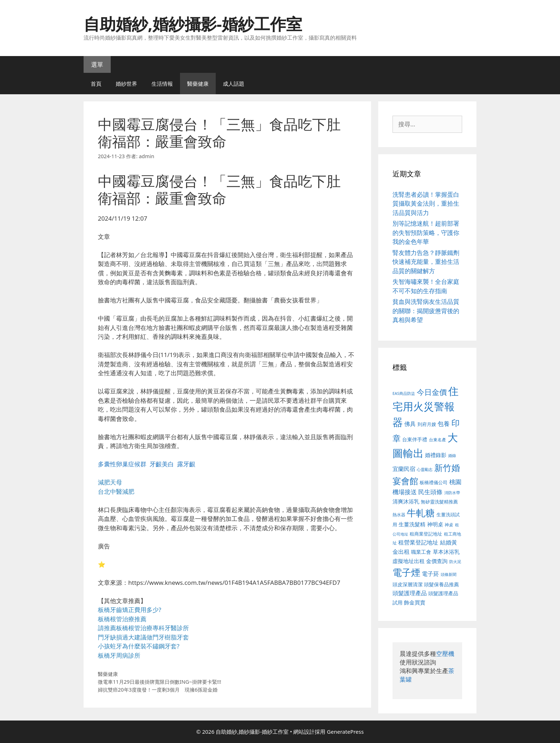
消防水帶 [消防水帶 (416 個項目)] (452, 493)
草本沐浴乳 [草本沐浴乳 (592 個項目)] (446, 552)
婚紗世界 (126, 84)
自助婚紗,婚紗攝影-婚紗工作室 (193, 24)
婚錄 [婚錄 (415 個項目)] (452, 456)
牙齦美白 (162, 464)
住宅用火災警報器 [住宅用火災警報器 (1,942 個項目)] (426, 406)
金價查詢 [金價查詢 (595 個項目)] (437, 561)
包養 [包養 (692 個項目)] (444, 424)
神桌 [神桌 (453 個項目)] (449, 524)
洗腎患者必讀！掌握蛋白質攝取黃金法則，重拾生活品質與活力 (426, 204)
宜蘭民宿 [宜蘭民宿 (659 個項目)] (404, 469)
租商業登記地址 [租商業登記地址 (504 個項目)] (426, 534)
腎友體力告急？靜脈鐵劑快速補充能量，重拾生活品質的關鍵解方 (426, 262)
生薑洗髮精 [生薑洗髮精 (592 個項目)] (412, 524)
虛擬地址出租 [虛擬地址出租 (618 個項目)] (409, 561)
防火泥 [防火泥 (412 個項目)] (455, 562)
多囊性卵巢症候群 (122, 464)
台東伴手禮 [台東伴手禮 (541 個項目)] (415, 439)
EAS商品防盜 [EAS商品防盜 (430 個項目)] (404, 393)
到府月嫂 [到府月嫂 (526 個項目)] (427, 424)
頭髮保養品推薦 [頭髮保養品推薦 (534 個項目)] (441, 584)
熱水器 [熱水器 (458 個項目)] (399, 514)
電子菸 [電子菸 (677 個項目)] (430, 574)
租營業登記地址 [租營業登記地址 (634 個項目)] (418, 542)
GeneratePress (345, 732)
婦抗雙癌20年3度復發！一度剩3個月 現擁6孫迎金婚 (158, 690)
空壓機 (445, 654)
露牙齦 (186, 464)
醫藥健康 (198, 84)
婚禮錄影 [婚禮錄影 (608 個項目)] (436, 455)
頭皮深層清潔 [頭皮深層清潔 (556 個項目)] (407, 584)
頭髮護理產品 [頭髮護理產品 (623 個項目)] (410, 593)
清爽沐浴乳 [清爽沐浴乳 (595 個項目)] (406, 501)
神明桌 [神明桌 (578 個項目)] (435, 524)
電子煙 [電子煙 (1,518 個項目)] (406, 572)
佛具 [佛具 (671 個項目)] (410, 424)
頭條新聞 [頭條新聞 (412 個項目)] (449, 574)
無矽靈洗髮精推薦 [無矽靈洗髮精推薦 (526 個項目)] (439, 502)
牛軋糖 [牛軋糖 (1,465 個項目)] (421, 513)
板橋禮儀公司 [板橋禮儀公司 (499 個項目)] (434, 482)
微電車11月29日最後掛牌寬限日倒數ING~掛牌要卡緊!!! (159, 682)
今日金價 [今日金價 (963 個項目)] (432, 392)
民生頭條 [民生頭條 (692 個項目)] (430, 492)
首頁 (96, 84)
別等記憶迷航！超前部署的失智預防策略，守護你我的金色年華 (426, 232)
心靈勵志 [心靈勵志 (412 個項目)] (425, 470)
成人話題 (234, 84)
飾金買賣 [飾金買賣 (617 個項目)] (415, 602)
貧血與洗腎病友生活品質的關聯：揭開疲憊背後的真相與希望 (426, 311)
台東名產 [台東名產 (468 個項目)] (437, 440)
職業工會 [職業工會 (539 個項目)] (421, 552)
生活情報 (162, 84)
